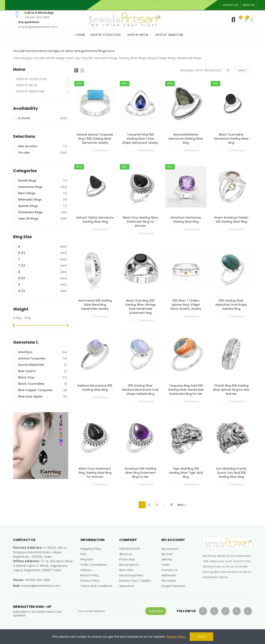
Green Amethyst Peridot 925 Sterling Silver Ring (231, 220)
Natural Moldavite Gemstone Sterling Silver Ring (186, 139)
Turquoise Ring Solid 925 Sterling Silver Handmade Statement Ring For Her (186, 390)
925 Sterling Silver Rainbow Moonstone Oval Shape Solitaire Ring (140, 390)
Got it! (201, 637)
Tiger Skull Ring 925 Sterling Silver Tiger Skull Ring (186, 473)
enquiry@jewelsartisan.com (41, 586)
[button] (230, 5)
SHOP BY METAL (27, 85)
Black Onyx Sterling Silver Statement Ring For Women (140, 222)
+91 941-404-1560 (37, 580)
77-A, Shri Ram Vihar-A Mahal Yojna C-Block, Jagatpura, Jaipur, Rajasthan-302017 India (44, 566)
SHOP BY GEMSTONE (30, 91)
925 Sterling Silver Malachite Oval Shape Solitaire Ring (231, 305)
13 (171, 505)
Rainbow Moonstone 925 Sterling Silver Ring (95, 388)
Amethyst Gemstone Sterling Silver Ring (186, 220)
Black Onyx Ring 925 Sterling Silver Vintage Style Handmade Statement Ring (140, 307)
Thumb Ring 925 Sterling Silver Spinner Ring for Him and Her (231, 390)
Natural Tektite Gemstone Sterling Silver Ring (95, 220)
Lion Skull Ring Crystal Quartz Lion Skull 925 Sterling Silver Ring (231, 473)
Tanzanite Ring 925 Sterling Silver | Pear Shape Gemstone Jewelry (140, 139)
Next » (182, 505)
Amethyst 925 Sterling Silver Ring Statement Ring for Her (140, 473)
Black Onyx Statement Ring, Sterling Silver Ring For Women (95, 473)
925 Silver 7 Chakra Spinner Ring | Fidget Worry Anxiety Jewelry (186, 305)
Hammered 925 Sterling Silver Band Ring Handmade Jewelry (95, 305)
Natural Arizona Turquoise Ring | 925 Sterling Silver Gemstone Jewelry (95, 139)
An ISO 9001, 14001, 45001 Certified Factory (150, 5)
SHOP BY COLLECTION (31, 79)
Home (19, 69)
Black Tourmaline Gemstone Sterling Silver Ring (231, 139)
